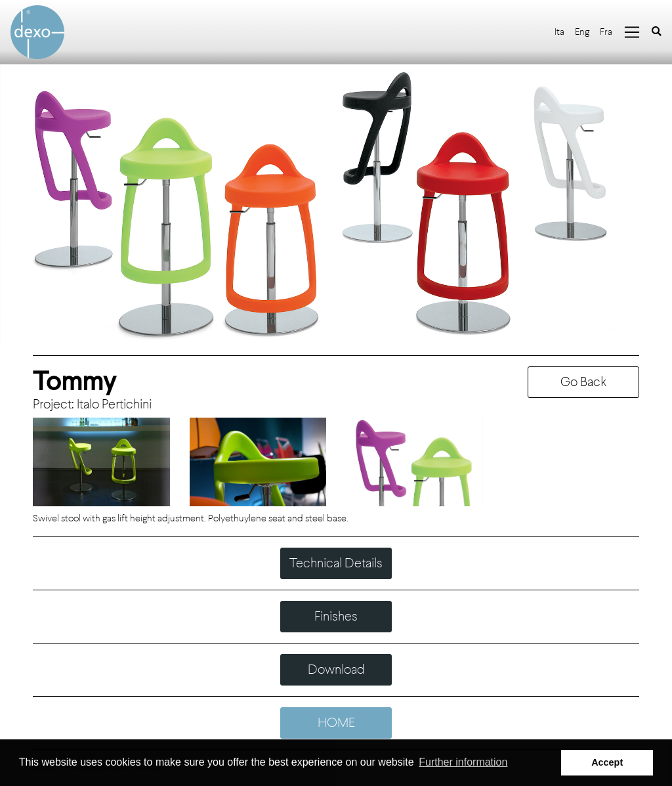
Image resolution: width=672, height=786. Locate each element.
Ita (559, 32)
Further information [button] (463, 762)
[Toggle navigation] (632, 32)
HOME (336, 723)
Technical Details (336, 563)
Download (336, 669)
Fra (606, 32)
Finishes (336, 616)
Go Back (583, 382)
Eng (582, 32)
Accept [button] (607, 762)
